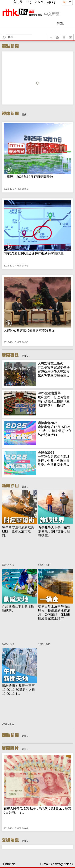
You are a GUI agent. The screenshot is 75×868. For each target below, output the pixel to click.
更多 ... (25, 114)
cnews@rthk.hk (62, 864)
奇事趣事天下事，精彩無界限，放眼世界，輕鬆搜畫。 (54, 531)
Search (6, 34)
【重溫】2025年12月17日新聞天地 (28, 177)
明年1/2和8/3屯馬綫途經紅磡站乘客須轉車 (34, 254)
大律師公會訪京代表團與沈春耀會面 (29, 330)
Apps (51, 2)
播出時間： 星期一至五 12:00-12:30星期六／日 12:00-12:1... (18, 690)
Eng (28, 2)
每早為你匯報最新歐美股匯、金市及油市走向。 (18, 531)
